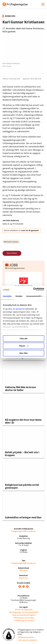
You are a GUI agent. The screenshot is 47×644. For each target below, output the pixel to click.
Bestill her (24, 578)
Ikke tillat (23, 353)
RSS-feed (23, 571)
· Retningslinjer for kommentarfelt (23, 612)
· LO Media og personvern (24, 621)
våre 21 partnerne (16, 309)
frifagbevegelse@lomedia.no (23, 531)
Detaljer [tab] (19, 296)
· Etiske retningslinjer (23, 610)
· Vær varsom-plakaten (27, 640)
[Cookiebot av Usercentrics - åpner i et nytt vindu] (33, 289)
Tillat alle (24, 339)
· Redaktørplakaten (26, 637)
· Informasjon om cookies (24, 618)
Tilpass (24, 346)
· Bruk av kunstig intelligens (23, 615)
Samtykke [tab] (7, 296)
